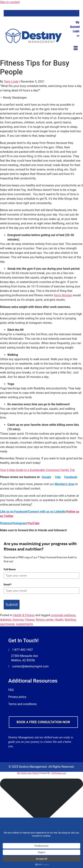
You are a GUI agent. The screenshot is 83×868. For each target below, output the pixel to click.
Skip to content (10, 2)
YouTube (33, 523)
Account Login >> (75, 31)
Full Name (10, 569)
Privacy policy (17, 697)
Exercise (18, 620)
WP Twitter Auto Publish (28, 773)
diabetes (6, 620)
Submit (12, 604)
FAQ (11, 690)
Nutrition (70, 620)
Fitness (30, 620)
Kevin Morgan (63, 295)
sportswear (7, 624)
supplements (24, 624)
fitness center (45, 620)
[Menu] (76, 48)
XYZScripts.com (59, 773)
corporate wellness (63, 615)
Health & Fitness (24, 615)
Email (8, 584)
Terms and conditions (23, 704)
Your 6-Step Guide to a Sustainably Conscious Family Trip (37, 470)
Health (59, 620)
